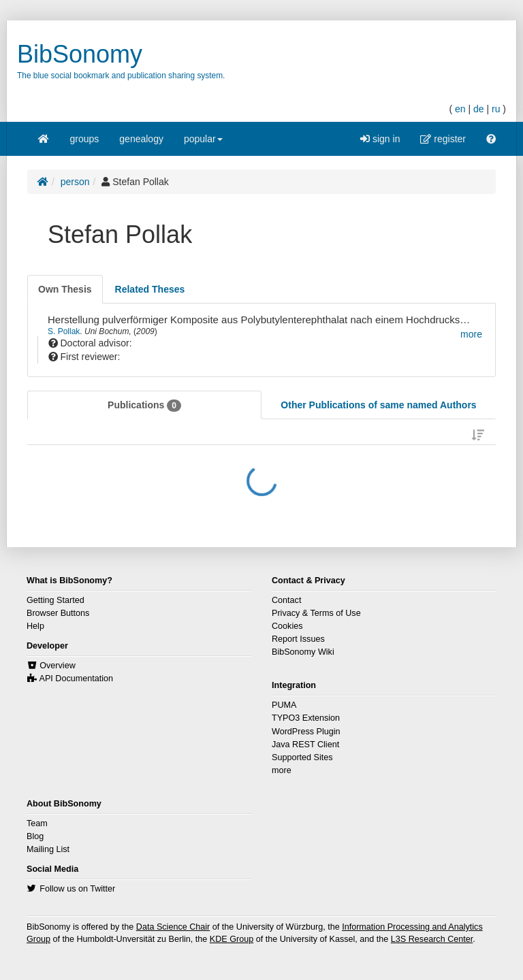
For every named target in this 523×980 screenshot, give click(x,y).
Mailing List (48, 849)
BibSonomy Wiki (303, 652)
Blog (35, 836)
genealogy (141, 139)
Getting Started (56, 600)
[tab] (65, 289)
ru (496, 109)
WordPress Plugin (306, 732)
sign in (380, 139)
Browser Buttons (58, 613)
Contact (286, 600)
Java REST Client (305, 745)
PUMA (284, 705)
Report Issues (298, 639)
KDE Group (232, 939)
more (282, 770)
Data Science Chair (173, 927)
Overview (57, 666)
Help (35, 626)
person (75, 182)
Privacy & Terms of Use (316, 613)
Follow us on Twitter (77, 889)
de (479, 109)
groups (85, 139)
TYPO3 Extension (306, 718)
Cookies (287, 626)
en (460, 109)
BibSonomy (80, 54)
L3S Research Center (432, 939)
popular (203, 143)
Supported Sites (302, 757)
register (443, 139)
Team (37, 823)
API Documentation (77, 679)
